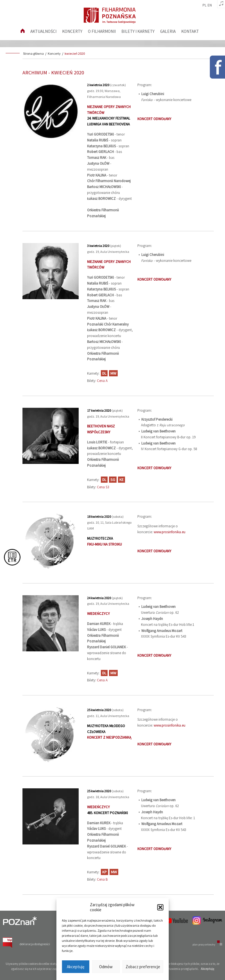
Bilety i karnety (138, 31)
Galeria (168, 31)
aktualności (43, 31)
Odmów (106, 967)
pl (204, 5)
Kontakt (190, 31)
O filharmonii (102, 31)
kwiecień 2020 (75, 53)
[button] (160, 907)
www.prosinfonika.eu (170, 532)
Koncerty (72, 31)
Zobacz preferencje (143, 967)
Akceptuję (76, 967)
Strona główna (33, 53)
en (210, 5)
